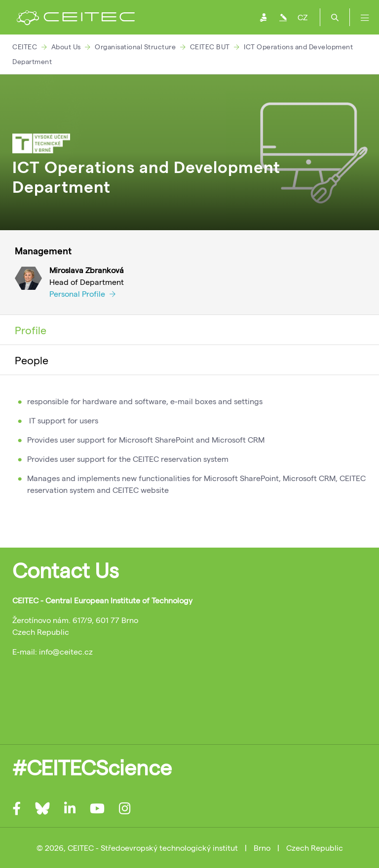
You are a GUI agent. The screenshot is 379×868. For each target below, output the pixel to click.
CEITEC (25, 47)
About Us (66, 47)
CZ (303, 17)
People (32, 360)
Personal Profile (82, 294)
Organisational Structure (135, 47)
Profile (31, 330)
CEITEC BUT (210, 47)
